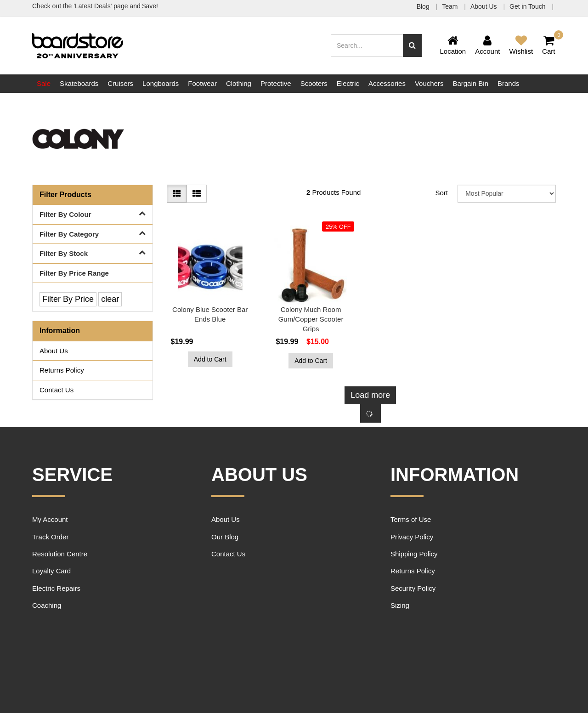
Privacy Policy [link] (412, 537)
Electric (348, 83)
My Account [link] (50, 519)
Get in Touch (528, 6)
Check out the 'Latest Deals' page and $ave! (95, 6)
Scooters (314, 83)
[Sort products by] (507, 194)
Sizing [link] (400, 605)
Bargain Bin (470, 83)
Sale (44, 83)
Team (451, 6)
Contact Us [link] (57, 390)
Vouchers (429, 83)
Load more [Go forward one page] (370, 395)
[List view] (197, 194)
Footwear (202, 83)
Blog (424, 6)
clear (110, 299)
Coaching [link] (47, 605)
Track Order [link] (50, 537)
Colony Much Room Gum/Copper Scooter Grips (311, 319)
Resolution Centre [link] (60, 554)
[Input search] (367, 45)
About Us (484, 6)
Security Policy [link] (413, 588)
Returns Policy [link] (62, 370)
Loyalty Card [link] (51, 571)
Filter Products (65, 195)
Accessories (387, 83)
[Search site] (412, 45)
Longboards (161, 83)
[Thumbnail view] (177, 194)
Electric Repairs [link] (56, 588)
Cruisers (120, 83)
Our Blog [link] (225, 537)
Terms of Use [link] (411, 519)
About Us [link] (54, 351)
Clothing (239, 83)
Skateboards (79, 83)
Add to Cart (210, 359)
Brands (509, 83)
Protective (276, 83)
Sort (441, 193)
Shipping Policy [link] (414, 554)
